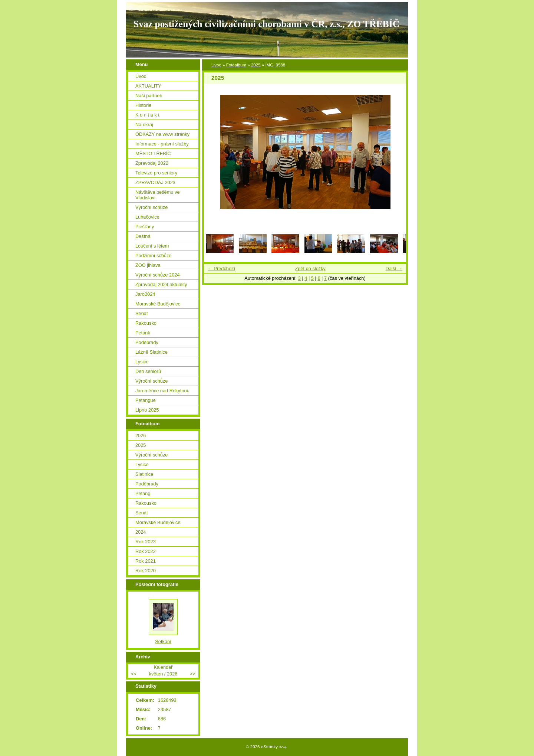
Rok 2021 (146, 561)
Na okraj (144, 125)
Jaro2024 (145, 294)
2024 (141, 532)
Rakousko (146, 323)
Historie (143, 105)
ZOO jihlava (148, 265)
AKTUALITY (148, 86)
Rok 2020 (146, 571)
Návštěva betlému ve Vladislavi (158, 195)
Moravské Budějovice (158, 304)
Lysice (142, 362)
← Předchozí (221, 269)
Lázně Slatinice (151, 352)
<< (134, 674)
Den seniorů (148, 371)
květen (156, 674)
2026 (141, 436)
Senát (141, 313)
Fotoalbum (236, 65)
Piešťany (145, 227)
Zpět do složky (310, 269)
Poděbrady (147, 342)
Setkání (163, 642)
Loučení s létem (152, 246)
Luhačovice (147, 217)
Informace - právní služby (162, 144)
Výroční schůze (152, 207)
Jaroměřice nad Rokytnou (162, 391)
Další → (394, 269)
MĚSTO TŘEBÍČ (153, 153)
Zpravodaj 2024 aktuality (161, 284)
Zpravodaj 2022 (152, 163)
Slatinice (144, 474)
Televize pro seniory (156, 173)
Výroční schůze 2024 (158, 275)
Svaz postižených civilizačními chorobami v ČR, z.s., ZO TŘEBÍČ (266, 24)
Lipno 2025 (147, 410)
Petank (143, 333)
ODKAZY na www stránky (162, 134)
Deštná (143, 236)
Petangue (146, 400)
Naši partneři (149, 96)
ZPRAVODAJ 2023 (155, 182)
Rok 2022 (146, 551)
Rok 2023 (146, 542)
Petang (143, 493)
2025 (256, 65)
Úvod (216, 65)
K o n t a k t (147, 115)
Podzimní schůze (153, 256)
